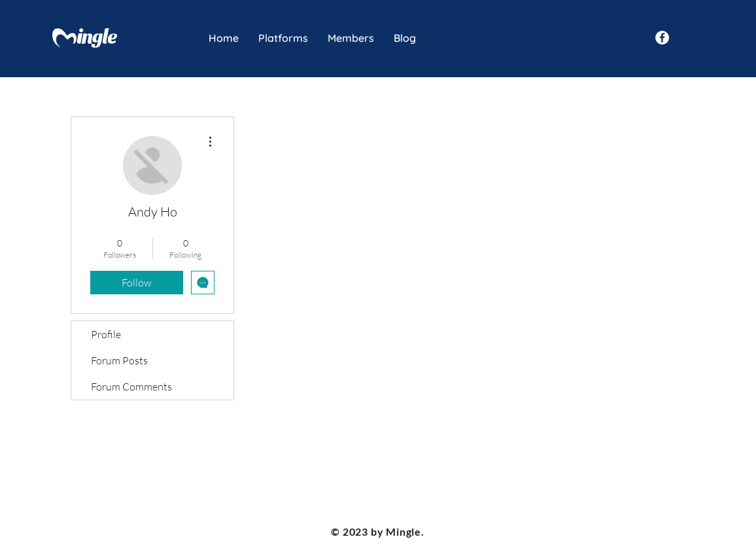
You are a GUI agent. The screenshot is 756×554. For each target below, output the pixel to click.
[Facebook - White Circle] (662, 38)
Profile (106, 334)
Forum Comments (131, 387)
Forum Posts (119, 360)
